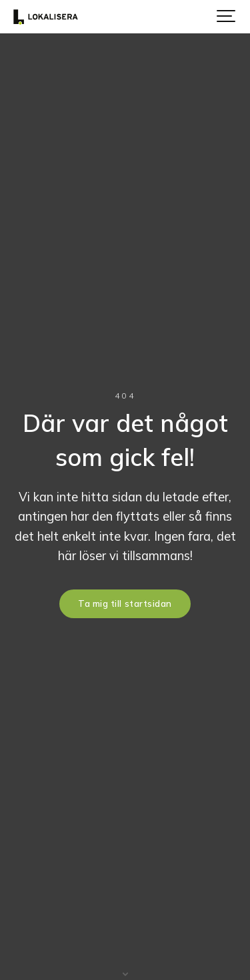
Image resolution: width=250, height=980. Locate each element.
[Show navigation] (227, 17)
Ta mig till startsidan (125, 603)
